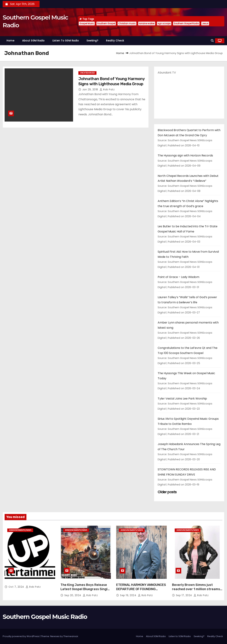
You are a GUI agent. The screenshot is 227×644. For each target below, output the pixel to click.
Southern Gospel (106, 23)
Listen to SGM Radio (66, 41)
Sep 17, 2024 (184, 595)
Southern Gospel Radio (186, 23)
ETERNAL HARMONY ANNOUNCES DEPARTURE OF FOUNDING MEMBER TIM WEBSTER (141, 589)
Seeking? (92, 41)
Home (10, 41)
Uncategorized (87, 73)
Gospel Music (87, 23)
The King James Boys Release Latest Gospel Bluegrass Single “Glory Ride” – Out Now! (85, 589)
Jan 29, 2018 (91, 89)
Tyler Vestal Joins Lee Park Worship (182, 399)
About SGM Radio (33, 41)
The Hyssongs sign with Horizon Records (185, 155)
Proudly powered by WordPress (21, 636)
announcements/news (20, 530)
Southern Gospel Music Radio (45, 617)
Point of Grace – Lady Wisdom (178, 277)
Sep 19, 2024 (129, 595)
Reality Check (115, 41)
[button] (212, 41)
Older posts (167, 492)
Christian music (127, 23)
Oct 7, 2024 (17, 587)
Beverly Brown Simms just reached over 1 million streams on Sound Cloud (196, 589)
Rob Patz (107, 89)
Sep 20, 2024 (73, 595)
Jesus (205, 23)
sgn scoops (164, 23)
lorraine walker (147, 23)
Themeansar (71, 636)
